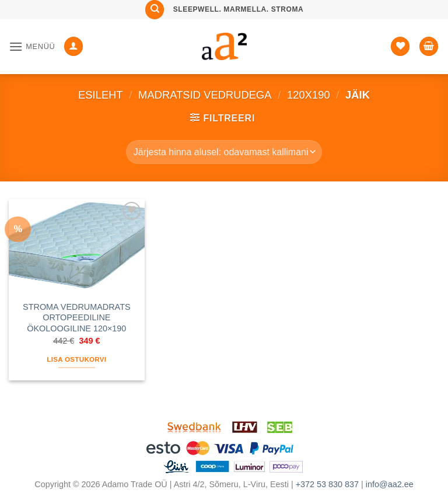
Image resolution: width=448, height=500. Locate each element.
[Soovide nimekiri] (400, 46)
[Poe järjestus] (224, 152)
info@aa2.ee (390, 484)
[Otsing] (155, 10)
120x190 (309, 95)
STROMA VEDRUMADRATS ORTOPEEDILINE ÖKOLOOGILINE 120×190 (76, 318)
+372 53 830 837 (327, 484)
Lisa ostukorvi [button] (76, 359)
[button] (32, 46)
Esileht (101, 95)
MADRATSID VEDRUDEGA (205, 95)
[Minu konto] (73, 46)
